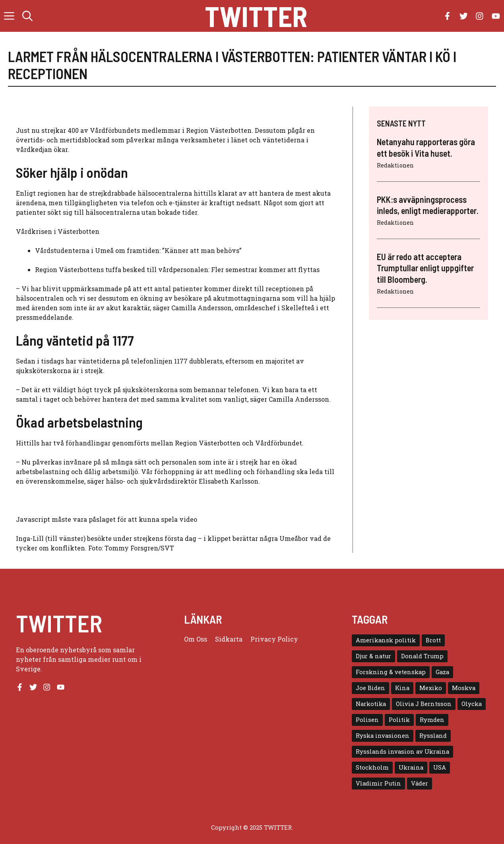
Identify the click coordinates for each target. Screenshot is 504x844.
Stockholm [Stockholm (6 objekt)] (372, 767)
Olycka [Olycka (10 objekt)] (472, 704)
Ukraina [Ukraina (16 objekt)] (411, 767)
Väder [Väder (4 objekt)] (420, 783)
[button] (27, 16)
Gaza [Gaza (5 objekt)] (442, 672)
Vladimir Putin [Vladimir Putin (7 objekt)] (378, 783)
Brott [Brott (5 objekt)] (433, 640)
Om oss (196, 639)
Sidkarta (229, 639)
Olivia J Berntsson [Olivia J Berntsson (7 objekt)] (424, 704)
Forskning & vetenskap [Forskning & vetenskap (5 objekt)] (391, 672)
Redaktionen (395, 165)
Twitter (256, 16)
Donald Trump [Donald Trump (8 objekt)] (422, 656)
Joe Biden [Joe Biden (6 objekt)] (370, 688)
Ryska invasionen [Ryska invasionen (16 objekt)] (383, 736)
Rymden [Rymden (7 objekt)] (432, 720)
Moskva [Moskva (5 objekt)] (464, 688)
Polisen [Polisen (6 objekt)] (367, 720)
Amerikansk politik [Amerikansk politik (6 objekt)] (386, 640)
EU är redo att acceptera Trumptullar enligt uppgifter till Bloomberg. (425, 268)
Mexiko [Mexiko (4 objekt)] (431, 688)
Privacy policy (274, 639)
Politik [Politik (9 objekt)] (399, 720)
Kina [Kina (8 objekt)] (402, 688)
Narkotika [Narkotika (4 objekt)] (371, 704)
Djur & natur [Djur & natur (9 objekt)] (373, 656)
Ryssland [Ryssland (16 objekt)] (433, 736)
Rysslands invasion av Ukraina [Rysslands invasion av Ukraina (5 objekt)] (402, 752)
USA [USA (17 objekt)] (440, 767)
